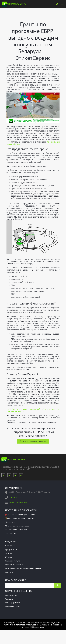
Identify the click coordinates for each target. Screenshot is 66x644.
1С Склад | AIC (11, 533)
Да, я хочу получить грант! (33, 441)
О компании (10, 546)
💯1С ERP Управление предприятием (20, 515)
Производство (11, 595)
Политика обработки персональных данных (23, 568)
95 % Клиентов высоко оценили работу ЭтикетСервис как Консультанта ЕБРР (33, 410)
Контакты (9, 572)
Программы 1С (11, 550)
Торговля (9, 599)
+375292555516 (15, 497)
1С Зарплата (10, 522)
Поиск (58, 585)
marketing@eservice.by (18, 502)
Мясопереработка (13, 603)
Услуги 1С (9, 553)
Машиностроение (13, 606)
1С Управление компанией (16, 530)
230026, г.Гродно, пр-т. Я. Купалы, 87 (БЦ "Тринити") (29, 492)
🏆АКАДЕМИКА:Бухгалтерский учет (19, 518)
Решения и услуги (12, 561)
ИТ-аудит (9, 557)
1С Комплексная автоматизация (18, 526)
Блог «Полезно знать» (14, 565)
